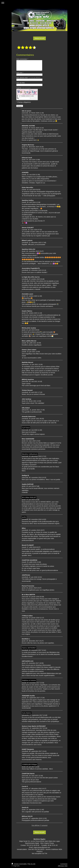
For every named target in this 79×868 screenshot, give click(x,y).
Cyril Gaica (26, 428)
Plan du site (31, 864)
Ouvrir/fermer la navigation (39, 3)
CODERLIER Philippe (30, 764)
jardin (24, 517)
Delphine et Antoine (29, 680)
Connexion (64, 864)
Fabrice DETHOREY (29, 648)
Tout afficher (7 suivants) (39, 825)
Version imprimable (19, 864)
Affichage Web (63, 866)
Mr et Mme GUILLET (29, 497)
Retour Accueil (39, 38)
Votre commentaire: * (22, 59)
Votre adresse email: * (28, 78)
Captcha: (23, 88)
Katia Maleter (27, 713)
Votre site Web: (21, 83)
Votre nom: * (20, 73)
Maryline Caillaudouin (30, 454)
